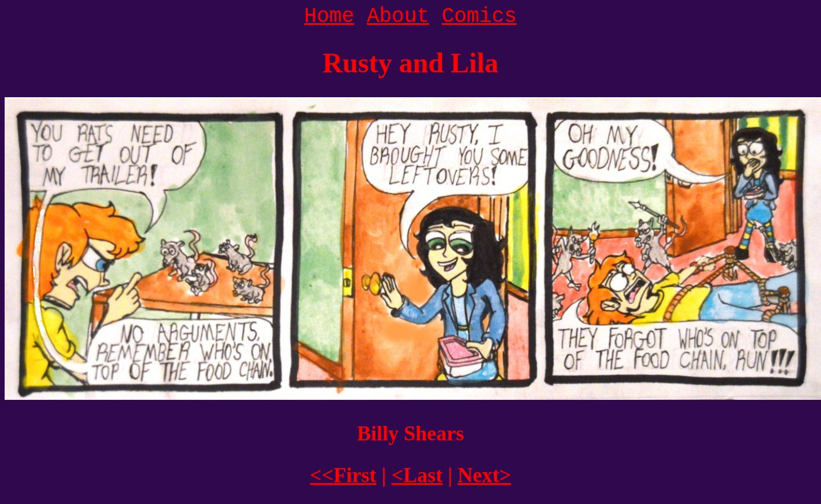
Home (329, 16)
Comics (480, 16)
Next (484, 475)
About (398, 16)
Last (417, 475)
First (343, 475)
